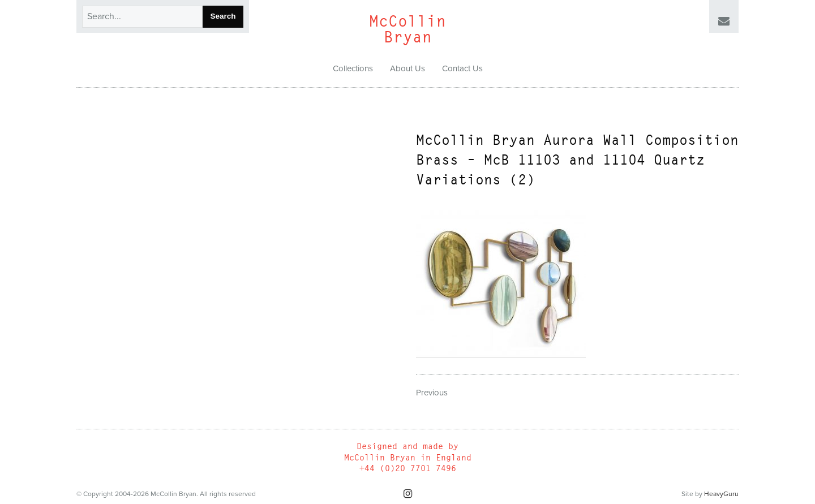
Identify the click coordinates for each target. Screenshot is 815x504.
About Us (407, 68)
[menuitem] (353, 69)
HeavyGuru (721, 494)
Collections (353, 68)
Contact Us (462, 68)
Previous (432, 393)
